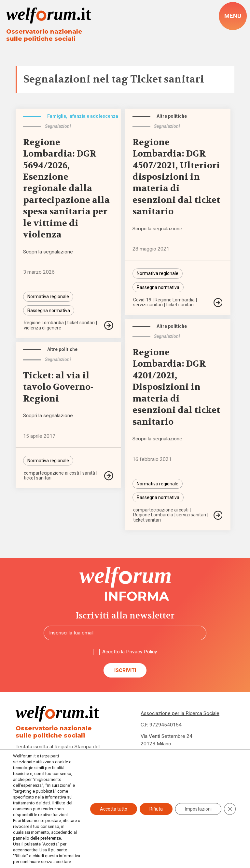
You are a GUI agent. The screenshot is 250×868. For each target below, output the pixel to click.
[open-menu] (233, 16)
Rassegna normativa (49, 311)
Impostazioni (198, 809)
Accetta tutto (114, 809)
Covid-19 (142, 300)
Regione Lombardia (44, 323)
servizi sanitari (148, 305)
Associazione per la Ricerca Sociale (180, 713)
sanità (89, 473)
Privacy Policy (141, 652)
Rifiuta (156, 809)
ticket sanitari (81, 323)
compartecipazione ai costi (161, 510)
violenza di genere (42, 328)
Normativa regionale (48, 297)
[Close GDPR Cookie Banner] (230, 809)
